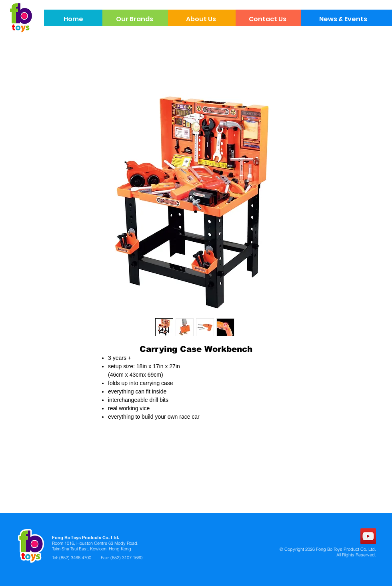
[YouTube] (368, 536)
